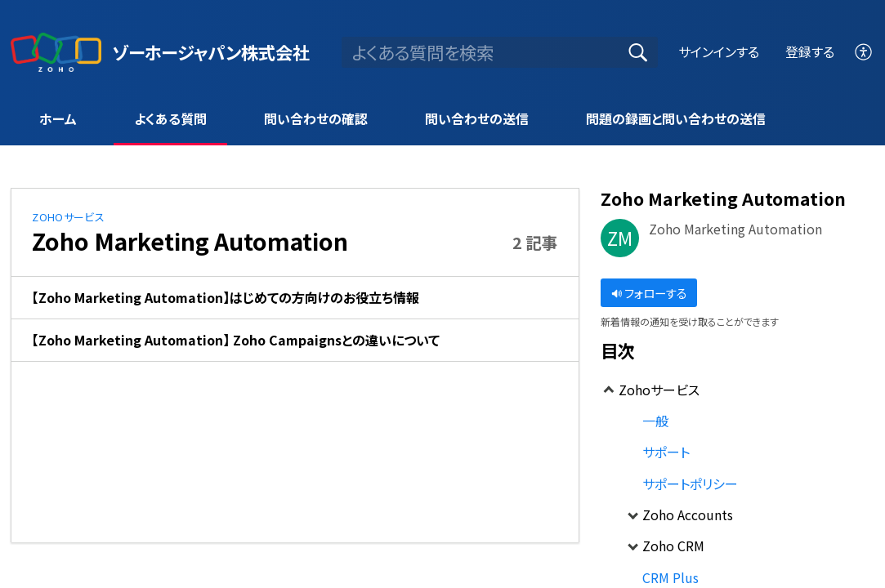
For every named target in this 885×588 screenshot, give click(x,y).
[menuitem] (864, 52)
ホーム (58, 118)
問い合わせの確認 (316, 118)
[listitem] (295, 298)
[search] (500, 52)
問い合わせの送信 (477, 118)
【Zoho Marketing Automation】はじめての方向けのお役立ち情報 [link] (226, 297)
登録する (810, 51)
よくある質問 (170, 118)
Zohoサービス (68, 217)
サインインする (719, 51)
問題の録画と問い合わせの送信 (676, 118)
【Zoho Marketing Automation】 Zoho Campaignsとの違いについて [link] (236, 340)
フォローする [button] (649, 293)
